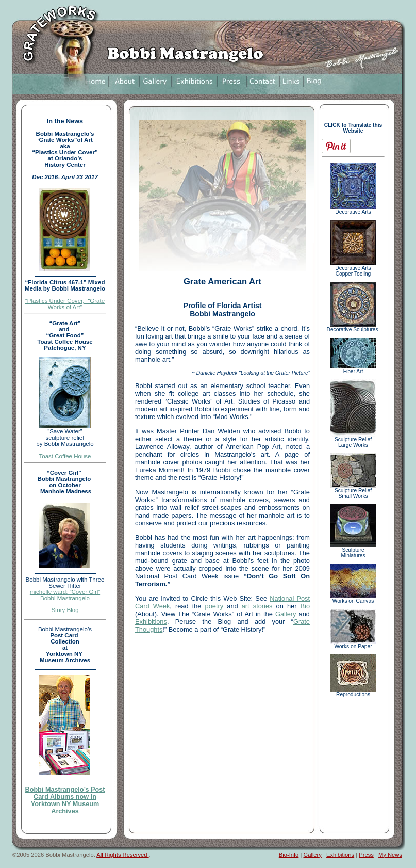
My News (390, 855)
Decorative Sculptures (353, 327)
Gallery (286, 614)
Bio (305, 606)
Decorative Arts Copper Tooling (353, 269)
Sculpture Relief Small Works (353, 491)
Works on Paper (353, 644)
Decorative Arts (353, 210)
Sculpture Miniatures (353, 550)
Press (366, 855)
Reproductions (353, 692)
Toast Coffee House (65, 456)
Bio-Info (289, 855)
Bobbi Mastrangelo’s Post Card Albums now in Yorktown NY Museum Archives (65, 800)
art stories (257, 606)
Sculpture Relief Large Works (353, 440)
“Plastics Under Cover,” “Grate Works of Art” (65, 304)
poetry (214, 606)
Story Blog (65, 610)
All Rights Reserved (122, 855)
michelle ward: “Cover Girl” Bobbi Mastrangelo (65, 595)
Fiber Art (353, 369)
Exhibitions (151, 622)
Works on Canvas (353, 599)
